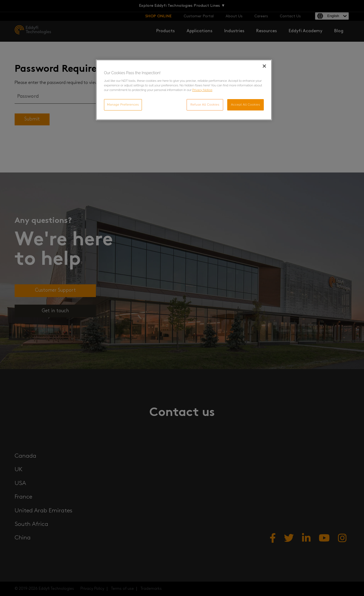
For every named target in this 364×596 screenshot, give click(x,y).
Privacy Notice (202, 90)
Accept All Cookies (246, 105)
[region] (184, 90)
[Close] (264, 66)
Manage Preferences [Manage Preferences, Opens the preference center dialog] (123, 105)
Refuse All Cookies (205, 105)
